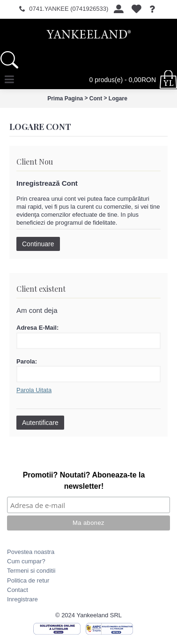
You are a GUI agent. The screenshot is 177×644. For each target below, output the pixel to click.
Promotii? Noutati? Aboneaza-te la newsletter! (84, 481)
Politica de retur (28, 580)
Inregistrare (22, 599)
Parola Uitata (34, 390)
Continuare (38, 244)
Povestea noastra (31, 552)
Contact (18, 590)
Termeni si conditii (31, 571)
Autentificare (40, 423)
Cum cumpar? (26, 561)
